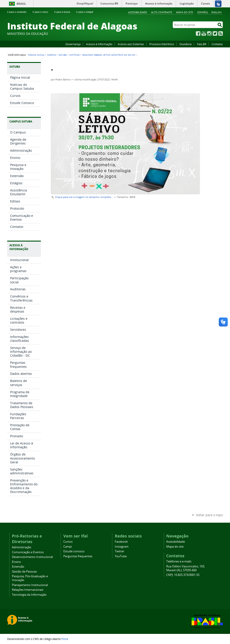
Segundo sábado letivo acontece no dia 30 (108, 55)
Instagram (209, 33)
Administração (22, 547)
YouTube (204, 33)
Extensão (18, 567)
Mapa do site (185, 12)
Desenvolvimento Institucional (32, 557)
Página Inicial (36, 55)
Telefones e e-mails (179, 561)
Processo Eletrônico (162, 44)
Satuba (63, 55)
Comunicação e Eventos (28, 552)
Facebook (198, 33)
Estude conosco (74, 551)
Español (203, 12)
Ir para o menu (42, 12)
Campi (68, 547)
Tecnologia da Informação (29, 595)
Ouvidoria (186, 44)
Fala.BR (202, 44)
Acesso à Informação (99, 44)
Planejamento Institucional (30, 585)
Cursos (68, 542)
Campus (52, 55)
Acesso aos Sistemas (131, 44)
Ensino (16, 562)
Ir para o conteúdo (19, 12)
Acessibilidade (138, 12)
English (216, 12)
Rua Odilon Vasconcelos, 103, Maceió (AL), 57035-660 (186, 568)
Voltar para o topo (209, 515)
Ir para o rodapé (87, 12)
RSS (221, 33)
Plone (65, 639)
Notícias (74, 55)
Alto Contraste (162, 12)
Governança (73, 44)
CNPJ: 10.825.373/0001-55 (183, 575)
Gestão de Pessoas (24, 572)
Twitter (215, 33)
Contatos (217, 44)
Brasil (21, 4)
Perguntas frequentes (78, 556)
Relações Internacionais (28, 590)
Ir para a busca (64, 12)
